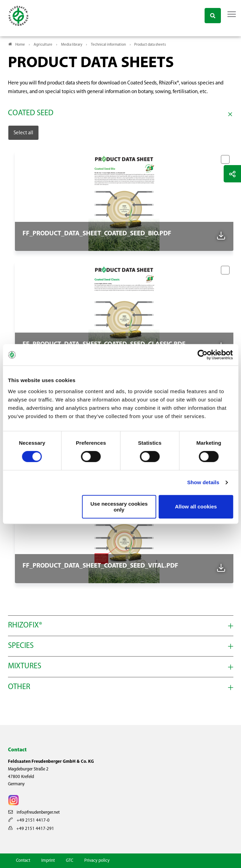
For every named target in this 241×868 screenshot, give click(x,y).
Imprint (48, 861)
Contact (23, 861)
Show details (203, 482)
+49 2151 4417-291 (31, 829)
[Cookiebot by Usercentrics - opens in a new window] (203, 355)
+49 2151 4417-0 (29, 820)
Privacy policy (97, 861)
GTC (70, 861)
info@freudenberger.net (34, 812)
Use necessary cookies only (119, 507)
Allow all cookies (196, 507)
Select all (23, 133)
